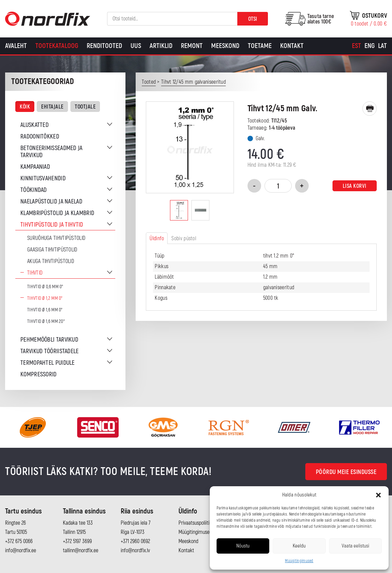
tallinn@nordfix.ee (81, 551)
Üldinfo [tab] (157, 239)
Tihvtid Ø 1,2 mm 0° (45, 298)
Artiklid (161, 46)
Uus (136, 46)
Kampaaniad (35, 167)
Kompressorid (39, 374)
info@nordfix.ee (21, 551)
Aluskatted (35, 125)
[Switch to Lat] (382, 46)
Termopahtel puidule (48, 363)
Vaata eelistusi (355, 546)
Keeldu (299, 546)
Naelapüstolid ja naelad (51, 202)
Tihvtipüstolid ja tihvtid (52, 225)
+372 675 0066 (19, 541)
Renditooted (104, 46)
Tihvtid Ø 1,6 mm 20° (46, 321)
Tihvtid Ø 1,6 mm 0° (45, 310)
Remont (192, 46)
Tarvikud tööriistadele (50, 351)
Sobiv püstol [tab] (184, 239)
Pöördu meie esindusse (346, 472)
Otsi (253, 19)
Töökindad (34, 190)
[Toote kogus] (278, 186)
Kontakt (292, 46)
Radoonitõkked (40, 137)
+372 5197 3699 (77, 541)
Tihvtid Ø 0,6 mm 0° (45, 287)
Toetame (260, 46)
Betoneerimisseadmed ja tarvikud (52, 152)
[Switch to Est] (356, 46)
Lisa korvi (355, 186)
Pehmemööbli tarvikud (49, 340)
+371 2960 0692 (135, 541)
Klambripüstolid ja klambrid (57, 213)
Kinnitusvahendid (43, 178)
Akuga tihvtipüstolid (51, 261)
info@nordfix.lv (135, 551)
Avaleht (16, 46)
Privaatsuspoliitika (196, 523)
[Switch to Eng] (370, 46)
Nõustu (243, 546)
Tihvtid (35, 273)
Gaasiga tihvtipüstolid (52, 250)
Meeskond (225, 46)
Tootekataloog (57, 46)
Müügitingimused (299, 561)
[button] (378, 495)
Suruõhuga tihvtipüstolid (56, 238)
